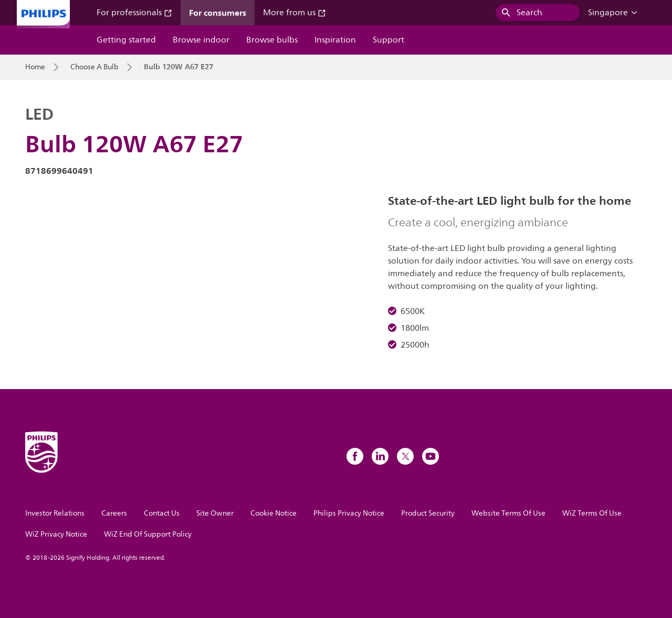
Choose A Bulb (94, 67)
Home (35, 67)
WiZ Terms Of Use (592, 513)
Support (388, 40)
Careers (114, 513)
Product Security (428, 513)
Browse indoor (201, 40)
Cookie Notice (274, 513)
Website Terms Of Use (508, 513)
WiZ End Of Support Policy (148, 534)
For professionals (134, 13)
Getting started (126, 40)
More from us (295, 13)
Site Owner (215, 513)
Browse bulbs (272, 40)
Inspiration (335, 40)
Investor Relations (55, 513)
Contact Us (162, 513)
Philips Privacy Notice (349, 513)
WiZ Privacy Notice (56, 534)
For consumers (218, 13)
